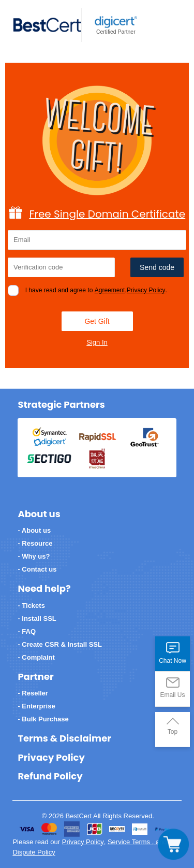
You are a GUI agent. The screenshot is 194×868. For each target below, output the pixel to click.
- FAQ (27, 631)
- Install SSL (37, 618)
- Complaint (36, 657)
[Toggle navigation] (173, 844)
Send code (157, 267)
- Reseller (33, 693)
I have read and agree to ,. (96, 290)
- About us (34, 530)
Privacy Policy (146, 290)
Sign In (97, 342)
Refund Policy (50, 776)
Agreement (110, 290)
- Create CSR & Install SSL (60, 644)
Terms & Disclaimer (64, 738)
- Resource (35, 543)
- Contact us (37, 569)
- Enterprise (36, 706)
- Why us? (34, 556)
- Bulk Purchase (43, 719)
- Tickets (31, 606)
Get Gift (97, 321)
